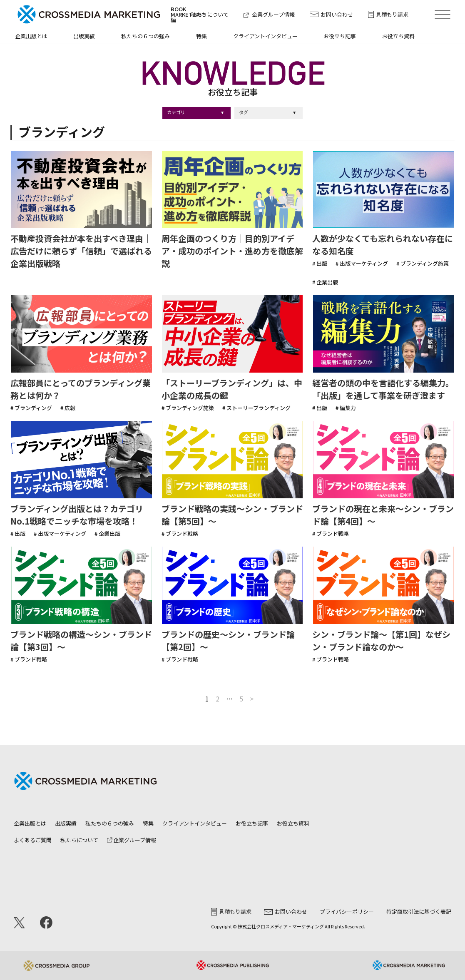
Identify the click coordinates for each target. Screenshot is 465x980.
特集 (201, 36)
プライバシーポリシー (347, 912)
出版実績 (84, 36)
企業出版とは (31, 36)
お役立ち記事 (340, 36)
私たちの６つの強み (145, 36)
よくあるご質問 (33, 840)
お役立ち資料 (398, 36)
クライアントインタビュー (265, 36)
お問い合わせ (331, 14)
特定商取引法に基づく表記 (419, 912)
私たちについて (210, 14)
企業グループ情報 (269, 14)
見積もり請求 (388, 14)
